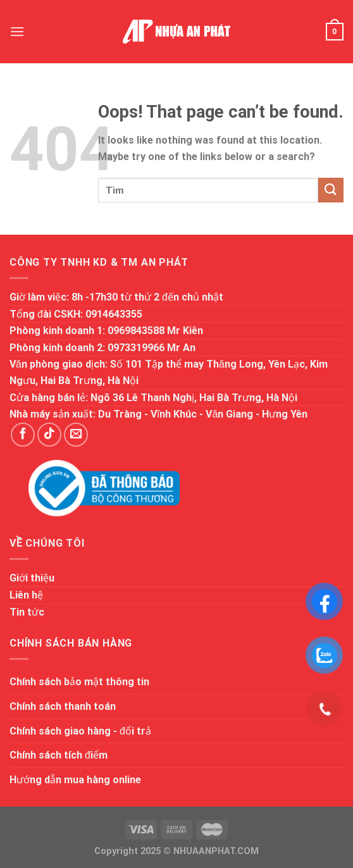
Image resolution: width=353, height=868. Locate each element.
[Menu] (17, 31)
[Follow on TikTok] (49, 435)
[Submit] (331, 190)
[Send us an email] (76, 435)
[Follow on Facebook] (23, 435)
